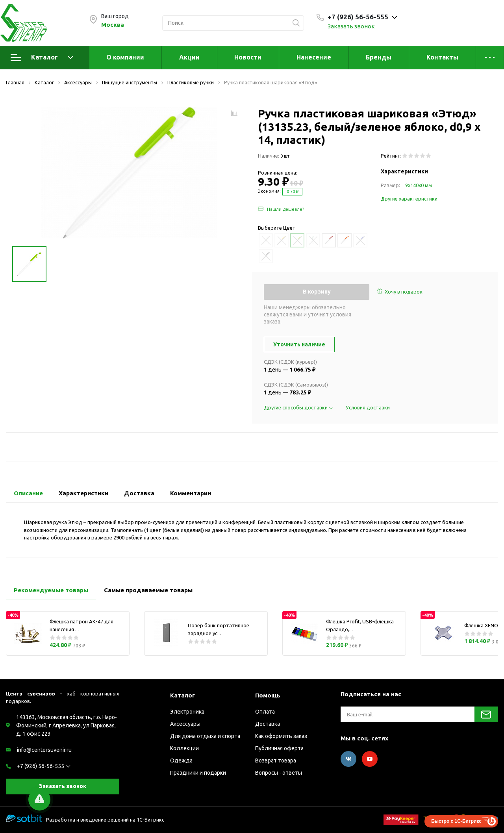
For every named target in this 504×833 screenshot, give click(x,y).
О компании (125, 57)
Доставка (268, 724)
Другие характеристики (409, 199)
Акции (189, 57)
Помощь (268, 695)
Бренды (379, 57)
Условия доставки (368, 407)
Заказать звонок (351, 26)
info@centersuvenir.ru (44, 750)
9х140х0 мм (419, 185)
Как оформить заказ (281, 736)
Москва (113, 25)
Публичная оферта (279, 748)
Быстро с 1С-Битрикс (456, 821)
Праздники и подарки (198, 773)
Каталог (42, 58)
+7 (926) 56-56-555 (41, 766)
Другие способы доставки (299, 407)
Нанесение (314, 57)
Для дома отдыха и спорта (205, 736)
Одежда (181, 760)
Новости (248, 57)
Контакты (442, 57)
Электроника (187, 712)
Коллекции (184, 748)
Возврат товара (276, 760)
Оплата (265, 712)
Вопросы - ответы (279, 773)
